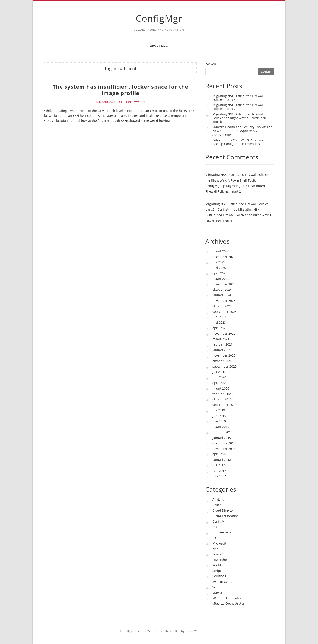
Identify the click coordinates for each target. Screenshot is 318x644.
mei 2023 (219, 322)
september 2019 (224, 405)
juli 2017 (219, 465)
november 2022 (224, 333)
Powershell (221, 560)
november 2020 (224, 355)
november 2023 (224, 301)
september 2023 (224, 312)
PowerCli (219, 554)
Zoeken (211, 64)
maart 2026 (221, 251)
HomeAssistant (223, 532)
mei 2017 (219, 476)
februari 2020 (222, 394)
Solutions (125, 102)
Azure (217, 505)
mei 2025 (219, 268)
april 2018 (220, 454)
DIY (215, 527)
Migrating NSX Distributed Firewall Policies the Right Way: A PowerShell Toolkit (239, 118)
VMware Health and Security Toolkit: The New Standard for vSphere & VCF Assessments (242, 131)
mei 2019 (219, 421)
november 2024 (224, 284)
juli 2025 (219, 262)
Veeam (217, 587)
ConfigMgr (159, 18)
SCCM (217, 565)
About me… (159, 46)
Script (217, 571)
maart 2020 (221, 388)
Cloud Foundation (226, 516)
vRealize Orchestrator (228, 603)
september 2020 (224, 366)
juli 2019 (219, 410)
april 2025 (220, 273)
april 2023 (220, 328)
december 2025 (224, 257)
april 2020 (220, 383)
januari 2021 (222, 350)
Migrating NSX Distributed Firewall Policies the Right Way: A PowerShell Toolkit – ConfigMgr (237, 180)
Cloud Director (223, 510)
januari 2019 (222, 438)
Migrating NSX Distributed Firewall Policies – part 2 (238, 107)
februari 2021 (222, 344)
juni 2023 (219, 317)
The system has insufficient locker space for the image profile (120, 90)
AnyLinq (218, 499)
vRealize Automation (228, 598)
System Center (223, 582)
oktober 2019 (222, 399)
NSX (215, 549)
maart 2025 (221, 279)
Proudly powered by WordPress (141, 631)
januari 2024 (222, 295)
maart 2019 (221, 427)
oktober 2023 (222, 306)
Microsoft (219, 543)
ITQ (215, 538)
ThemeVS (191, 631)
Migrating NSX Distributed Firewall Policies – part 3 (238, 98)
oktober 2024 (222, 290)
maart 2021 (221, 339)
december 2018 (224, 443)
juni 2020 (219, 377)
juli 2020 (219, 372)
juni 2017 (219, 471)
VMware (140, 102)
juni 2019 (219, 416)
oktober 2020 (222, 361)
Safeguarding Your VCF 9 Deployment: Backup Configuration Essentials (240, 142)
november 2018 (224, 449)
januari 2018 (222, 460)
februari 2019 (222, 432)
